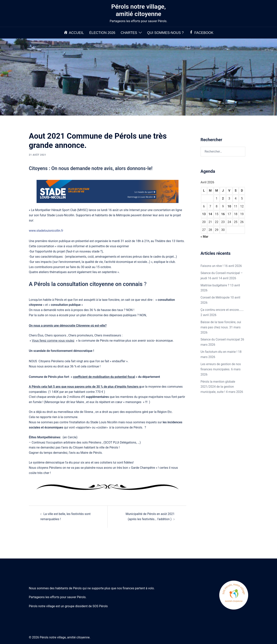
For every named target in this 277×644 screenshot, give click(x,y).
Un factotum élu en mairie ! (219, 352)
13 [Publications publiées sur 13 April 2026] (204, 214)
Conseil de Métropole (215, 297)
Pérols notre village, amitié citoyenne (138, 10)
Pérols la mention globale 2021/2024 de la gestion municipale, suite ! (218, 387)
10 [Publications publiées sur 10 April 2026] (229, 206)
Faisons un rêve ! (212, 266)
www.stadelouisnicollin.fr (46, 231)
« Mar (204, 237)
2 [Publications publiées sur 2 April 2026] (223, 198)
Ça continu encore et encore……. (222, 310)
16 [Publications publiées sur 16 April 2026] (223, 214)
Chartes (129, 33)
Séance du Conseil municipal (220, 339)
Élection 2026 (102, 33)
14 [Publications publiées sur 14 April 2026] (210, 214)
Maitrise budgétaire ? (215, 285)
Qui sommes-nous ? (165, 33)
